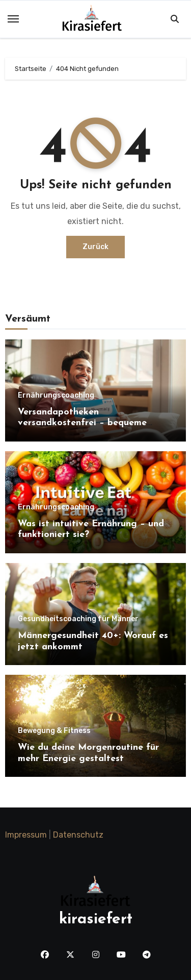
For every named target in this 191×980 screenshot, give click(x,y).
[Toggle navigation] (13, 19)
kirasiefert (96, 920)
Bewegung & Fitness (54, 731)
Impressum (26, 835)
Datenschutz (78, 835)
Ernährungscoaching (56, 396)
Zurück (95, 247)
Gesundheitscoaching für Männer (78, 619)
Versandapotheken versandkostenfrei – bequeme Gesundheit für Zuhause (82, 423)
